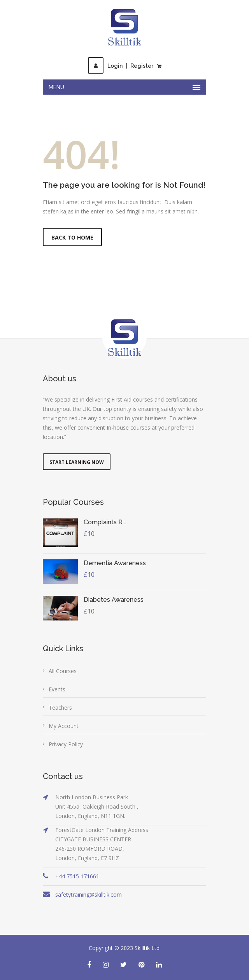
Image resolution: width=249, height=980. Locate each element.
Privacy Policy (66, 744)
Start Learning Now (77, 462)
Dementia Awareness (115, 563)
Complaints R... (105, 522)
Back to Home (72, 237)
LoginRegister (121, 66)
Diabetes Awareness (114, 600)
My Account (64, 726)
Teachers (60, 708)
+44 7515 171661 (77, 876)
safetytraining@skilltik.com (89, 895)
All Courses (63, 671)
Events (57, 689)
